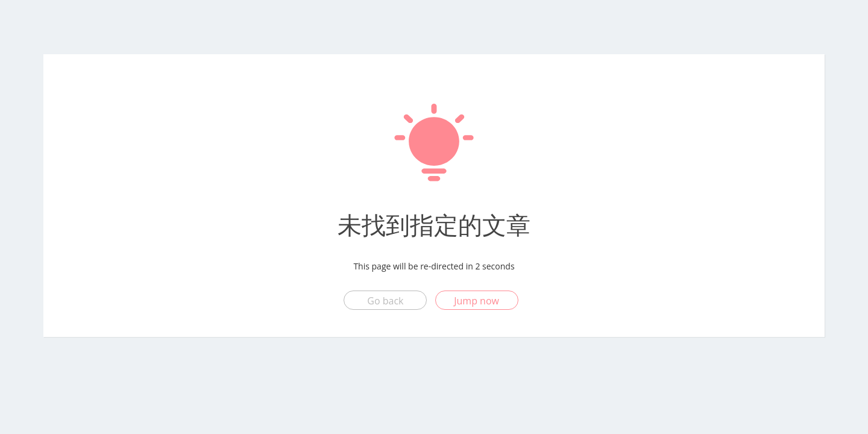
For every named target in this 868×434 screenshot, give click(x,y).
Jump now (476, 301)
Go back (385, 301)
